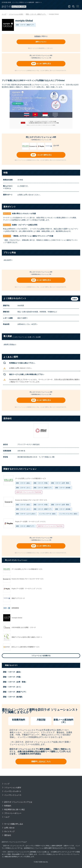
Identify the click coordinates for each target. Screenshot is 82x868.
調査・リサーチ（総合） (23, 483)
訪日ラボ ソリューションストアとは (18, 802)
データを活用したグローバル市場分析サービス (31, 478)
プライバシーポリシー (13, 813)
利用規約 (37, 36)
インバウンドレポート (13, 791)
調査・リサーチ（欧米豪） (63, 488)
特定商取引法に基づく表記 (15, 809)
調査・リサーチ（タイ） (23, 488)
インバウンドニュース (13, 795)
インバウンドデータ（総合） (48, 514)
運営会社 (8, 835)
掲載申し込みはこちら (41, 761)
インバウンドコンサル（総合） (69, 514)
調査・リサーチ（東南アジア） (43, 488)
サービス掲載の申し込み (14, 824)
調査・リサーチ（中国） (41, 483)
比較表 (75, 299)
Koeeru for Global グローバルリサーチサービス (31, 500)
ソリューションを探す (13, 788)
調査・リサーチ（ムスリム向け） (26, 514)
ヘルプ (7, 817)
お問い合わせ (9, 828)
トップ (7, 784)
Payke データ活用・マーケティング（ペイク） (31, 522)
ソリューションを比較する (41, 656)
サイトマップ (9, 831)
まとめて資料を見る (44, 64)
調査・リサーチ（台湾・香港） (61, 483)
